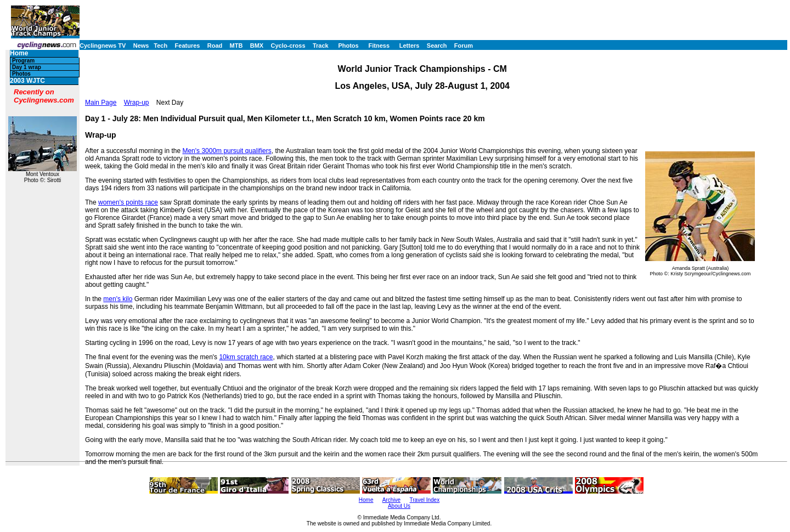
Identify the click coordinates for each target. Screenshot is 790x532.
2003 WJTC (27, 81)
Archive (391, 500)
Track (321, 46)
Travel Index (425, 500)
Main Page (101, 103)
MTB (236, 46)
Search (437, 46)
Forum (464, 46)
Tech (160, 46)
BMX (257, 46)
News (141, 46)
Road (215, 46)
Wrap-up (137, 103)
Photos (348, 46)
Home (19, 53)
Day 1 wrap (27, 67)
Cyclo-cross (288, 46)
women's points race (128, 202)
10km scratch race (246, 357)
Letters (410, 46)
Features (188, 46)
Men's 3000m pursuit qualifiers (227, 151)
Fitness (379, 46)
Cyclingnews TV (103, 46)
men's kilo (118, 299)
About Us (399, 506)
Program (23, 61)
